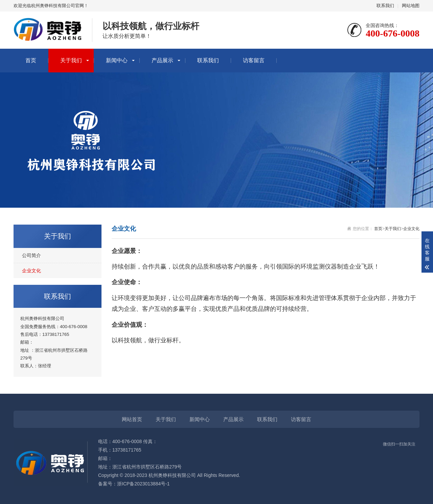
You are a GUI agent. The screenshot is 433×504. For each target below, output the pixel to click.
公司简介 (31, 255)
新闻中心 (117, 60)
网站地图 (411, 6)
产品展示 (162, 60)
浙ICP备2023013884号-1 (143, 484)
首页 (31, 60)
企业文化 (31, 271)
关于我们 (71, 60)
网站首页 (132, 419)
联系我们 (385, 6)
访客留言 (254, 60)
